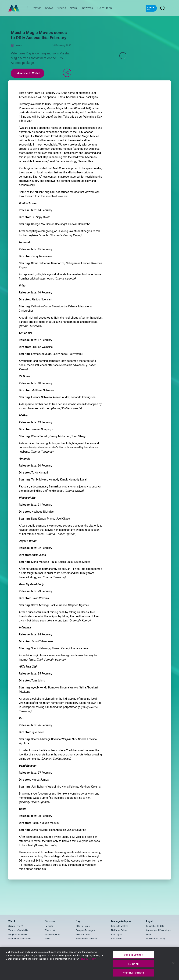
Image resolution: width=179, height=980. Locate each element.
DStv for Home (83, 926)
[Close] (173, 963)
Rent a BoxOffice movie (20, 939)
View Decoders (83, 934)
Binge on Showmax (18, 934)
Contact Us (117, 939)
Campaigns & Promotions (158, 930)
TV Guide (49, 926)
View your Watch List (19, 930)
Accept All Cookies (133, 973)
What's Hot (50, 930)
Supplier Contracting (156, 939)
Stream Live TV (16, 926)
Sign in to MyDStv (119, 926)
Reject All (133, 964)
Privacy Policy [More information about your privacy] (88, 959)
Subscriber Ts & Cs (155, 926)
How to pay (116, 934)
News (47, 939)
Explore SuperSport (53, 934)
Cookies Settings (133, 955)
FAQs (149, 934)
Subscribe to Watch (28, 73)
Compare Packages (85, 930)
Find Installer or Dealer (87, 939)
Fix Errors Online (119, 930)
